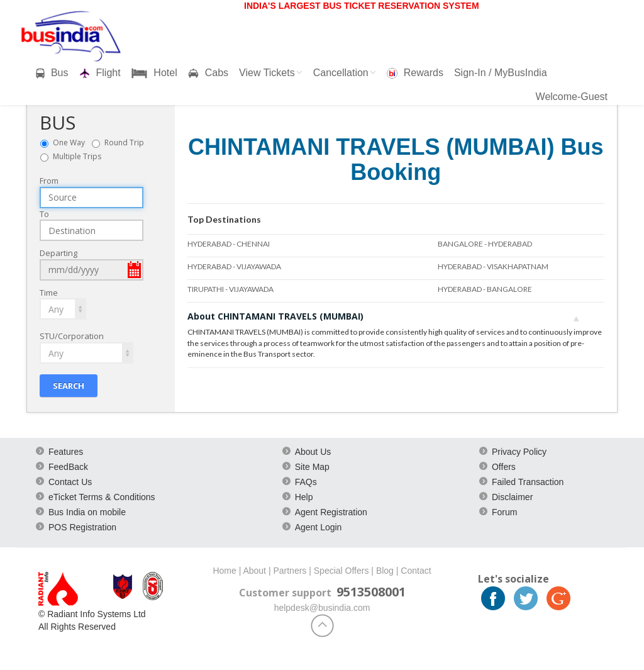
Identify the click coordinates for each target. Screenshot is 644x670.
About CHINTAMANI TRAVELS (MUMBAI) (384, 316)
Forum (504, 512)
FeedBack (68, 467)
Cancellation (345, 73)
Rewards (415, 73)
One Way (72, 142)
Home (224, 571)
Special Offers (341, 571)
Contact (416, 571)
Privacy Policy (519, 452)
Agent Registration (331, 512)
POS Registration (82, 527)
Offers (504, 467)
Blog (385, 571)
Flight (100, 73)
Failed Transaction (528, 482)
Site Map (312, 467)
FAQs (306, 482)
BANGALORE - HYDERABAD (485, 244)
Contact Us (70, 482)
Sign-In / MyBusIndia (501, 73)
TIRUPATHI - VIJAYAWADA (230, 289)
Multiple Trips (77, 156)
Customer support (285, 593)
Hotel (154, 73)
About (254, 571)
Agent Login (319, 527)
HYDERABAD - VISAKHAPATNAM (493, 266)
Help (304, 497)
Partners (290, 571)
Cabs (208, 73)
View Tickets (271, 73)
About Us (313, 452)
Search (69, 386)
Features (66, 452)
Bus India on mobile (87, 512)
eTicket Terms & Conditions (102, 497)
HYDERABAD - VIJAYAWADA (234, 266)
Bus (52, 73)
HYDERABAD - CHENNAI (229, 244)
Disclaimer (512, 497)
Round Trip (127, 142)
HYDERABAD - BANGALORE (485, 289)
